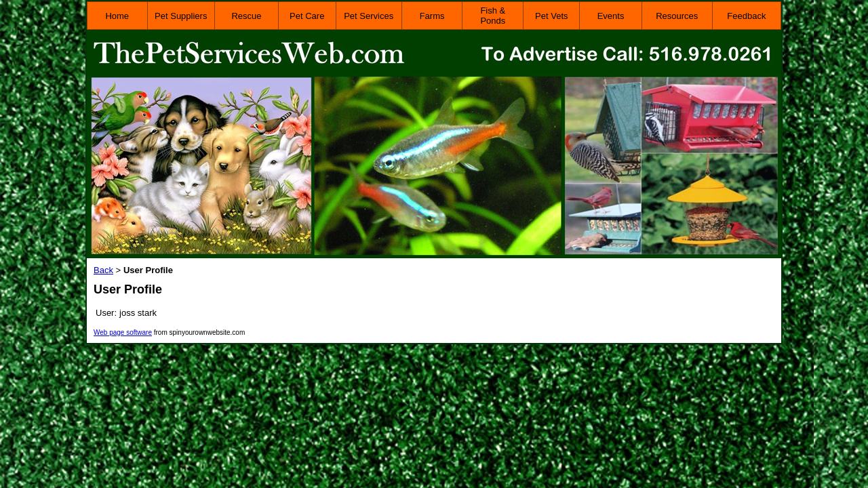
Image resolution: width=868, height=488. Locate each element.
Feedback (746, 16)
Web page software (123, 332)
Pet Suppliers (181, 16)
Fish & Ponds (493, 16)
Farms (432, 16)
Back (103, 270)
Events (611, 16)
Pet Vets (551, 16)
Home (117, 16)
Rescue (246, 16)
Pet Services (369, 16)
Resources (677, 16)
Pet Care (307, 16)
